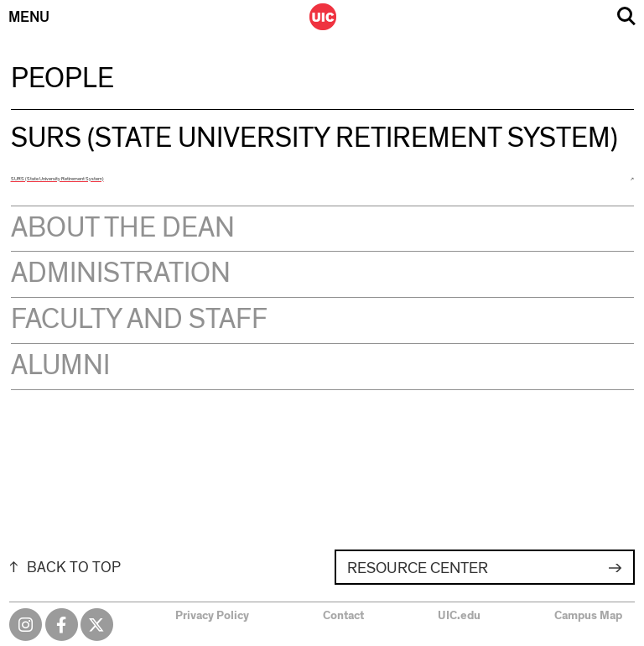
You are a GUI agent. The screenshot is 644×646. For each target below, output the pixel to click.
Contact (343, 616)
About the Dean (123, 228)
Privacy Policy (212, 616)
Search (626, 16)
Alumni (60, 366)
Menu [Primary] (29, 18)
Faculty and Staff (139, 320)
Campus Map (588, 616)
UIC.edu (459, 616)
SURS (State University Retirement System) (57, 179)
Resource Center (418, 568)
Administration (121, 274)
